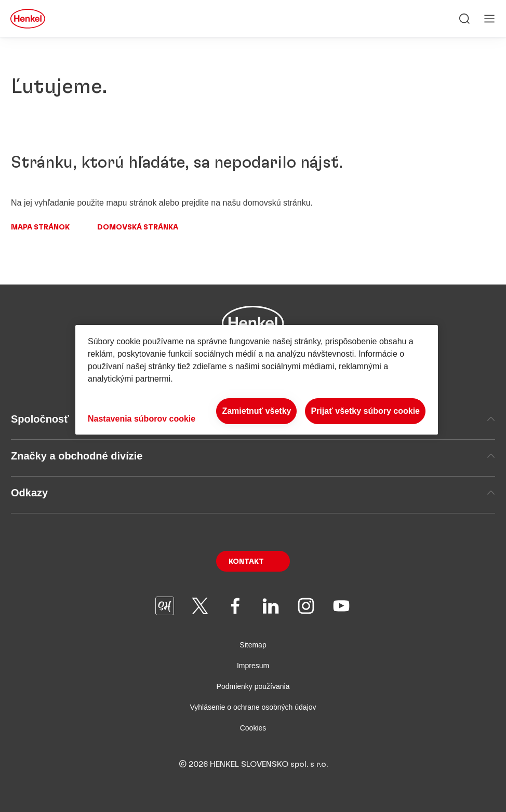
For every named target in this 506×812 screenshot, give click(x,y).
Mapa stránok (40, 227)
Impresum (253, 666)
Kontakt (246, 562)
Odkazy (253, 493)
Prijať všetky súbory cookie (365, 411)
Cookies (253, 728)
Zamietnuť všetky (256, 411)
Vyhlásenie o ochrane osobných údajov (253, 707)
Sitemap (253, 645)
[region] (257, 380)
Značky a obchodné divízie (253, 456)
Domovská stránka (138, 227)
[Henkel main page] (28, 19)
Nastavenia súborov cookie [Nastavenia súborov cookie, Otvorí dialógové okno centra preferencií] (142, 419)
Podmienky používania (253, 686)
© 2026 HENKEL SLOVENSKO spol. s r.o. (253, 764)
